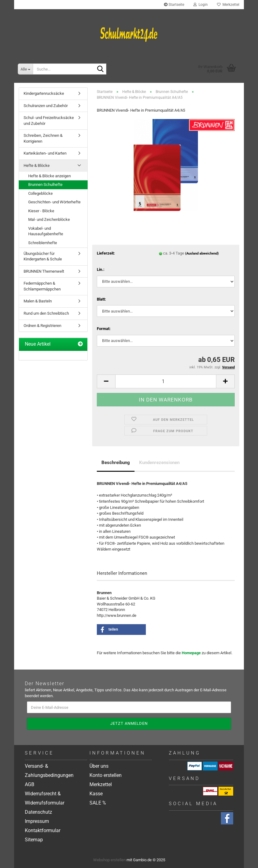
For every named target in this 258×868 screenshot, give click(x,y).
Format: (104, 329)
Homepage (191, 653)
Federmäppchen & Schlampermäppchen (42, 286)
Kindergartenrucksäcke (44, 93)
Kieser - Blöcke (41, 211)
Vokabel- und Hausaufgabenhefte (46, 231)
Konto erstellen (106, 775)
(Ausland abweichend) (202, 253)
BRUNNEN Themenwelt (44, 271)
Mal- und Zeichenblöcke (49, 219)
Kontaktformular (43, 830)
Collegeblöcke (40, 193)
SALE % (98, 803)
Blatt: (101, 299)
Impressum (37, 821)
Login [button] (201, 5)
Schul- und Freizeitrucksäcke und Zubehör (49, 121)
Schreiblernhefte (43, 243)
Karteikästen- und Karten (45, 153)
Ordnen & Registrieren (42, 326)
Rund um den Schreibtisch (46, 313)
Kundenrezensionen (159, 463)
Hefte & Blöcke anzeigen (49, 176)
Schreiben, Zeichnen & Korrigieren (43, 138)
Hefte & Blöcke (37, 165)
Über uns (99, 766)
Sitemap (34, 840)
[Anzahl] (166, 381)
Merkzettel (228, 5)
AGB (30, 784)
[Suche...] (25, 69)
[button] (106, 381)
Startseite (174, 5)
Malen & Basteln (38, 301)
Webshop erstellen (109, 860)
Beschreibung (116, 463)
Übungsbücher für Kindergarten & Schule (43, 256)
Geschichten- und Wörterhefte (54, 202)
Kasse (96, 794)
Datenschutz (38, 812)
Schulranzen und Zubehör (46, 106)
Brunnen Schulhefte (45, 184)
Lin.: (101, 269)
